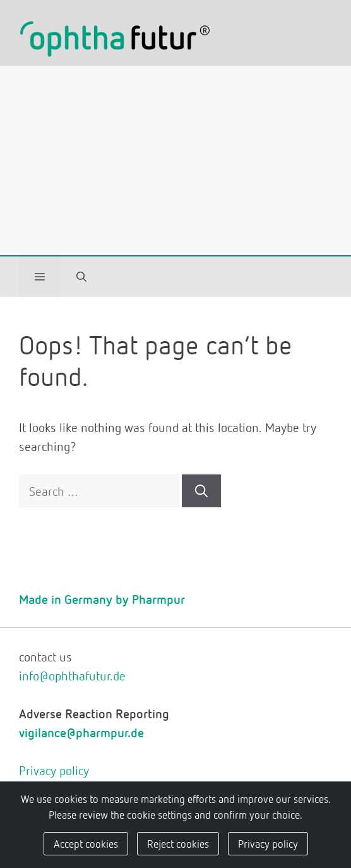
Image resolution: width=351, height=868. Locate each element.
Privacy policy (54, 770)
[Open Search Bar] (81, 277)
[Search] (201, 491)
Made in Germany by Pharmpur (102, 599)
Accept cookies (86, 843)
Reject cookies (178, 843)
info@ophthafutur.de (72, 675)
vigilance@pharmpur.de (81, 732)
